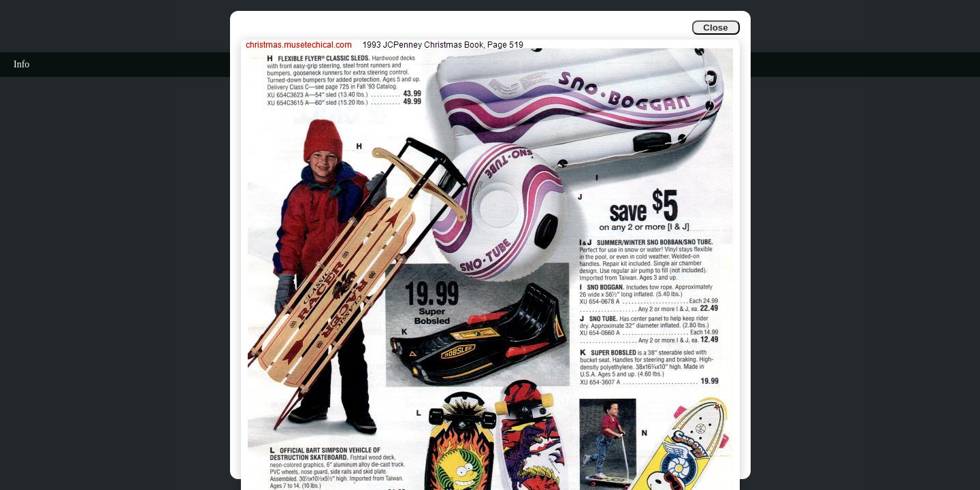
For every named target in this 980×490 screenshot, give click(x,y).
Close (715, 28)
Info (21, 64)
